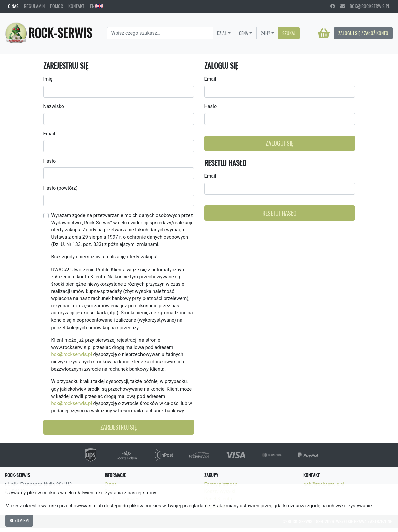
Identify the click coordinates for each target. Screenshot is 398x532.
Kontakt (76, 6)
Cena (244, 33)
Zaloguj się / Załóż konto (363, 33)
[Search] (160, 33)
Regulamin (34, 6)
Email (49, 134)
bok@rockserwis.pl (365, 6)
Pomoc (56, 6)
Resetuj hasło (279, 213)
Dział (222, 33)
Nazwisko (54, 106)
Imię (48, 79)
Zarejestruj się (119, 427)
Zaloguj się (279, 143)
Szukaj (289, 33)
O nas (13, 6)
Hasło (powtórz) (61, 188)
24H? (265, 33)
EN (97, 6)
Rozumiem (19, 520)
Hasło (50, 161)
